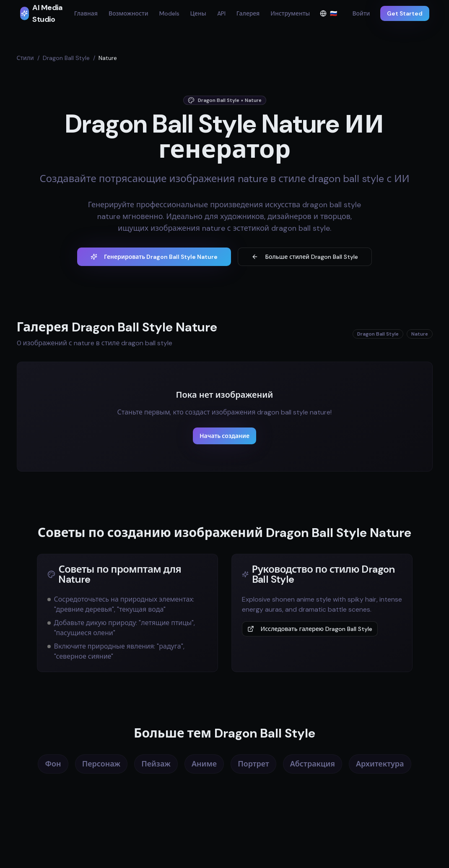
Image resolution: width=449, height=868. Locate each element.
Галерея (248, 13)
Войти (361, 13)
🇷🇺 (331, 15)
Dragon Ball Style (66, 58)
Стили (25, 58)
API (221, 13)
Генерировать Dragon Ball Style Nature (154, 257)
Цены (198, 13)
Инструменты (290, 13)
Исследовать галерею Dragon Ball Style (310, 629)
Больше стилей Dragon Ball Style (305, 257)
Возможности (128, 13)
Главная (86, 13)
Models (169, 13)
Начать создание (224, 436)
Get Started (405, 13)
